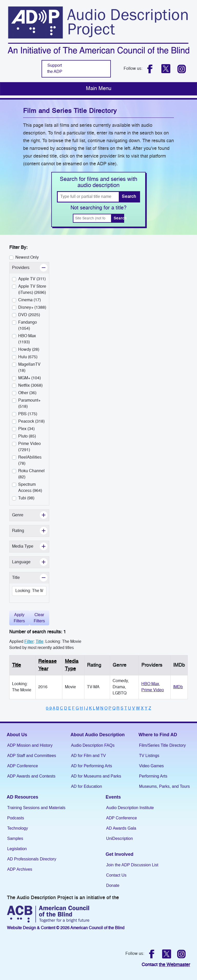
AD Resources (22, 797)
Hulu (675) (28, 357)
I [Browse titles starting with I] (84, 709)
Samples (15, 838)
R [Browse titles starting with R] (118, 709)
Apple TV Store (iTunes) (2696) (32, 290)
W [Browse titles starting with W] (138, 709)
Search (129, 197)
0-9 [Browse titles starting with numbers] (49, 709)
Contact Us (116, 875)
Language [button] (31, 562)
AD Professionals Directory (32, 859)
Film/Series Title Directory (162, 745)
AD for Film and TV (88, 756)
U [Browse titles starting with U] (130, 709)
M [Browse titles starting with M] (98, 709)
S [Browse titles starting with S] (122, 709)
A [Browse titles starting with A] (54, 709)
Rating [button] (30, 530)
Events (113, 797)
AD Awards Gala (121, 828)
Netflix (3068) (30, 386)
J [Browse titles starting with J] (87, 709)
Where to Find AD (158, 735)
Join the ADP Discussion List (132, 865)
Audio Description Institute (130, 808)
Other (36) (27, 393)
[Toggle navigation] (98, 89)
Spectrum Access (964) (30, 488)
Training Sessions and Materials (36, 808)
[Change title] (29, 591)
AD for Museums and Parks (96, 776)
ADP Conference (23, 766)
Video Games (151, 766)
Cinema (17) (29, 300)
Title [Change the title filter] (40, 642)
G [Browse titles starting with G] (77, 709)
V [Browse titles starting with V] (134, 709)
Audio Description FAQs (93, 745)
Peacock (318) (31, 422)
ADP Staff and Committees (32, 756)
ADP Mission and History (30, 745)
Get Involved (120, 854)
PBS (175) (28, 414)
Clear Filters (39, 618)
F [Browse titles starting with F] (73, 709)
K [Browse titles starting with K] (90, 709)
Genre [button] (29, 515)
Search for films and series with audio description (98, 182)
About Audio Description (98, 735)
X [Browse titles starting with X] (142, 709)
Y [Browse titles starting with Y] (146, 709)
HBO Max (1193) (27, 339)
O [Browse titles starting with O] (106, 709)
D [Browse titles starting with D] (66, 709)
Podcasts (16, 818)
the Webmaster (174, 965)
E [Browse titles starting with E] (70, 709)
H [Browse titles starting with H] (81, 709)
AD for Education (87, 786)
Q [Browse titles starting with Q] (114, 709)
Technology (18, 828)
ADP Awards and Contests (31, 776)
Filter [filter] (29, 642)
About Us (17, 735)
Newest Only (27, 258)
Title (17, 665)
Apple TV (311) (32, 279)
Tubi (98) (26, 498)
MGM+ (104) (29, 378)
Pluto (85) (27, 436)
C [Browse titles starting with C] (62, 709)
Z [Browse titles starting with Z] (150, 709)
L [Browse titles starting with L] (94, 709)
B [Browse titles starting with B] (58, 709)
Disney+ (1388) (32, 308)
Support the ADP (55, 69)
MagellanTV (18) (29, 368)
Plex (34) (26, 429)
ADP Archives (20, 869)
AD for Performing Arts (92, 766)
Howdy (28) (29, 350)
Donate (113, 885)
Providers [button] (31, 267)
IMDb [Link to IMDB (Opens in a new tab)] (178, 687)
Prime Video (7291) (29, 447)
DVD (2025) (29, 315)
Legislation (17, 849)
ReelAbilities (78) (30, 461)
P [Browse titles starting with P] (110, 709)
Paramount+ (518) (29, 404)
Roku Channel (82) (31, 474)
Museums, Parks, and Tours (164, 786)
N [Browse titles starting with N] (102, 709)
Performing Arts (153, 776)
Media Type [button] (31, 546)
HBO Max (150, 684)
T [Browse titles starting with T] (126, 709)
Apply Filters (19, 618)
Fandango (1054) (28, 326)
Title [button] (28, 577)
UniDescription (120, 838)
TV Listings (149, 756)
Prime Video (153, 690)
